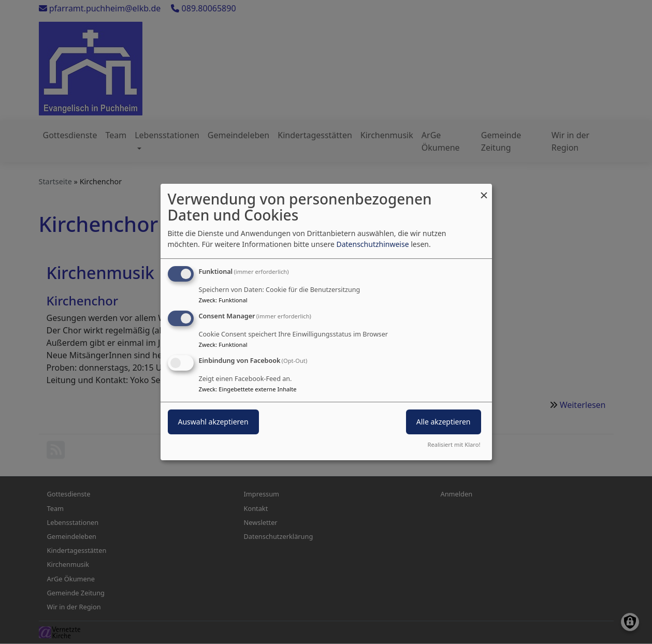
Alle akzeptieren (444, 422)
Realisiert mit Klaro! (454, 444)
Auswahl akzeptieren (213, 422)
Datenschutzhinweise (372, 244)
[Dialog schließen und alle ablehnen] (484, 190)
